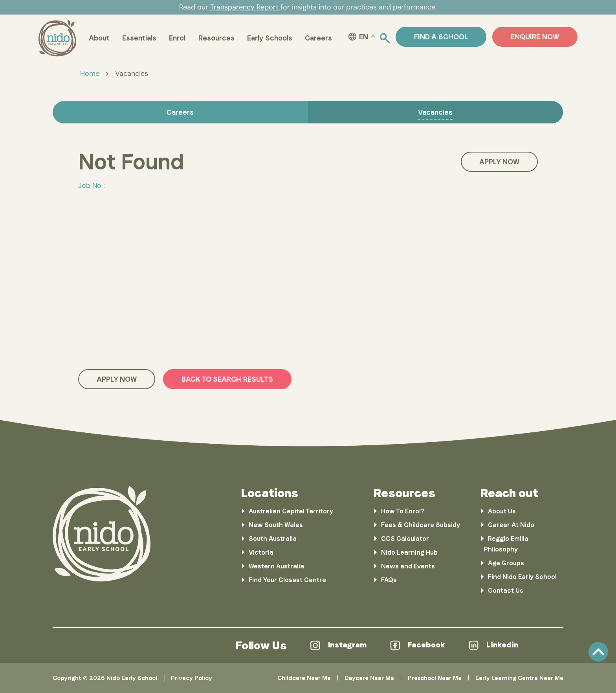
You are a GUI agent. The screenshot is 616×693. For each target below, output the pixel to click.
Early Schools (270, 38)
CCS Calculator (405, 539)
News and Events (408, 566)
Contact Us (506, 591)
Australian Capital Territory (291, 511)
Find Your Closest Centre (287, 580)
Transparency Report (245, 7)
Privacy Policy (192, 678)
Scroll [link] (598, 652)
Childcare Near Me (304, 678)
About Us (502, 511)
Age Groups (506, 563)
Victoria (261, 552)
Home (90, 74)
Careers (318, 38)
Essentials (139, 38)
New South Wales (276, 525)
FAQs (389, 580)
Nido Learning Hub (409, 552)
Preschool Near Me (435, 678)
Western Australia (276, 566)
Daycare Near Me (369, 678)
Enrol (177, 38)
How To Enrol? (403, 511)
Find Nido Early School (522, 577)
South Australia (273, 539)
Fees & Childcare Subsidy (421, 525)
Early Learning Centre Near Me (519, 678)
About (99, 38)
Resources (216, 38)
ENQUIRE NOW (535, 37)
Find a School (441, 37)
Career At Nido (511, 525)
